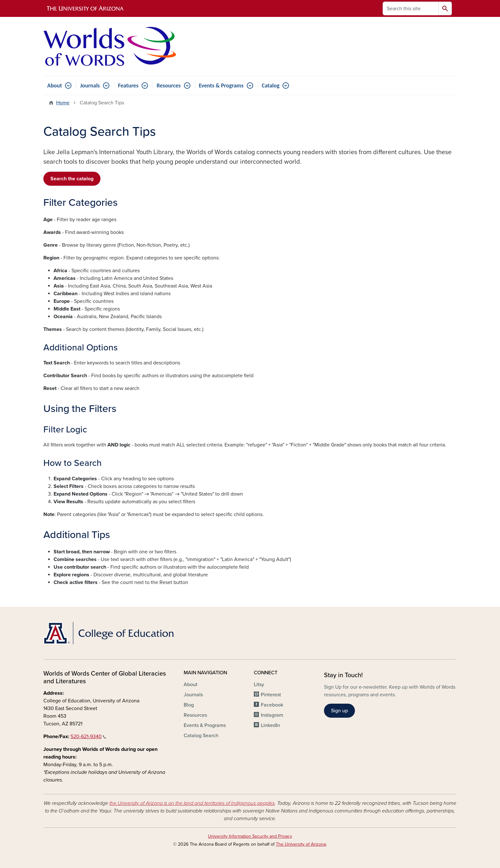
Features (128, 86)
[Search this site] (411, 8)
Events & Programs (221, 86)
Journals (90, 86)
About (55, 86)
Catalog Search (201, 736)
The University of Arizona (301, 844)
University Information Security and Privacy (250, 836)
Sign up (339, 711)
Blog (189, 705)
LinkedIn (270, 725)
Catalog (271, 86)
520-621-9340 (88, 737)
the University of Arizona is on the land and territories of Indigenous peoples (192, 803)
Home (63, 103)
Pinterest (271, 695)
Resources (169, 86)
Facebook (272, 705)
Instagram (272, 715)
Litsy (259, 685)
